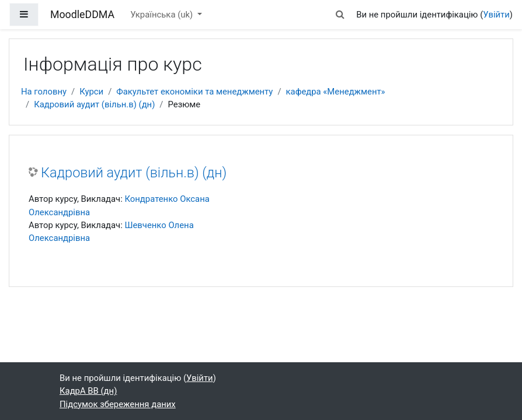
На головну (44, 92)
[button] (340, 15)
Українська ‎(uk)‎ (163, 15)
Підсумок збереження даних (118, 404)
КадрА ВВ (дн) (88, 391)
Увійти (496, 15)
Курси (91, 92)
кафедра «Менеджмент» (336, 92)
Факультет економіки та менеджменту (194, 92)
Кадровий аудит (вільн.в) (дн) (94, 104)
